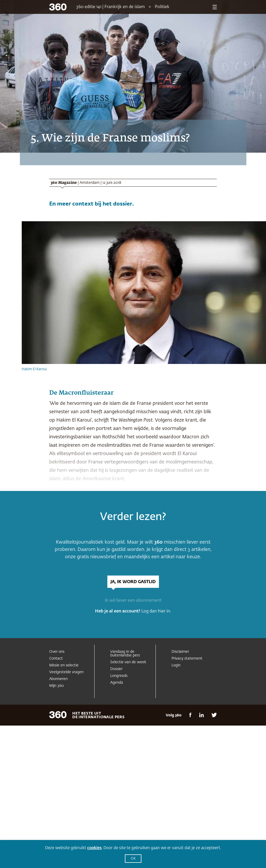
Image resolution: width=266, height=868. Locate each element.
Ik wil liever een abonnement (133, 601)
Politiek (162, 7)
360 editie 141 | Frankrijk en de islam (110, 7)
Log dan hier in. (156, 611)
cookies (94, 848)
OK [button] (133, 859)
